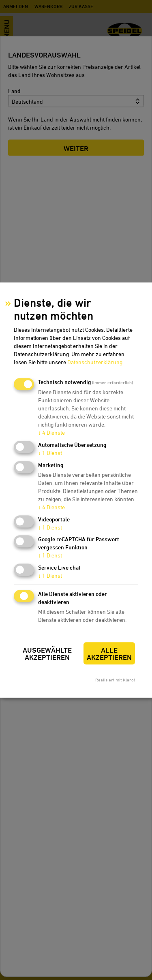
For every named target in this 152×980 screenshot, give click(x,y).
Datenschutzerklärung (95, 362)
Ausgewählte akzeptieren (47, 654)
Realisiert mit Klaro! (115, 680)
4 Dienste (51, 433)
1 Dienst (50, 453)
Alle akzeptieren (109, 654)
